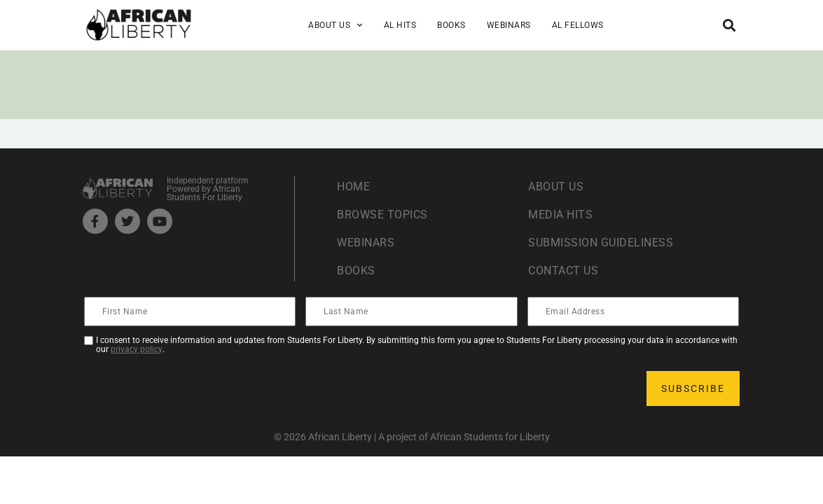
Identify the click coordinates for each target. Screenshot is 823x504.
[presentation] (192, 388)
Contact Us (563, 271)
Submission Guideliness (601, 243)
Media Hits (560, 215)
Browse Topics (382, 215)
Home (353, 187)
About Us (336, 25)
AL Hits (400, 25)
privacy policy (137, 349)
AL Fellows (578, 25)
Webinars (509, 25)
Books (451, 25)
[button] (729, 25)
